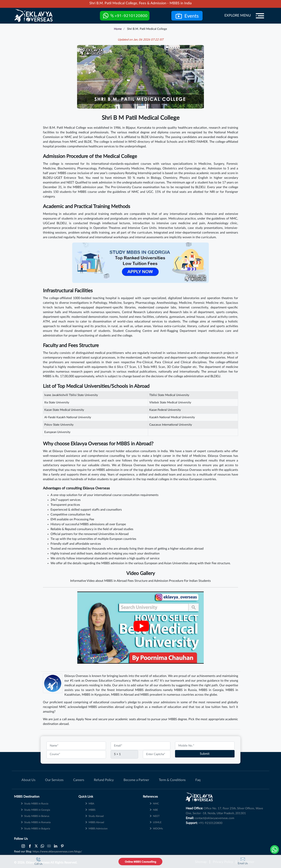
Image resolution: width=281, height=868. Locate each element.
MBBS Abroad (96, 822)
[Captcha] (124, 754)
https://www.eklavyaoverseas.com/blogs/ (57, 852)
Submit (205, 754)
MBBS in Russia (185, 690)
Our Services (54, 780)
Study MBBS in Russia (36, 804)
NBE (156, 810)
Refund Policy (104, 780)
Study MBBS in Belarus (37, 816)
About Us (28, 780)
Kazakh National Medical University (172, 417)
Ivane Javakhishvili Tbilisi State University (71, 395)
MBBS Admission (98, 829)
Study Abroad (96, 816)
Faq (198, 780)
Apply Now (84, 719)
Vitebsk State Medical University (170, 403)
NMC (156, 804)
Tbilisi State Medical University (169, 395)
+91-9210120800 (210, 823)
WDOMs (158, 829)
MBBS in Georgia (211, 690)
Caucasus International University (171, 425)
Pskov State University (59, 425)
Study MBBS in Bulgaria (37, 829)
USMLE (157, 822)
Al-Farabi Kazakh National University (68, 417)
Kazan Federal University (165, 410)
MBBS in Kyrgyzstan (96, 695)
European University (57, 432)
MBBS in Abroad (122, 695)
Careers (79, 780)
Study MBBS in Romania (37, 822)
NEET (156, 816)
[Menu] (260, 16)
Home (118, 29)
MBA (91, 804)
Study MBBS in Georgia (37, 810)
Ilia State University (57, 403)
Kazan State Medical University (64, 410)
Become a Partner (136, 780)
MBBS (145, 695)
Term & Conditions (172, 780)
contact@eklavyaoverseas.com (214, 818)
